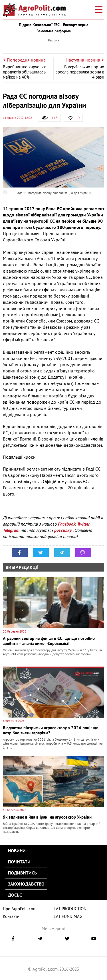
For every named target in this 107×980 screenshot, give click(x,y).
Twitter (83, 524)
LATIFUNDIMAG (68, 916)
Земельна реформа (54, 31)
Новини (17, 851)
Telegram (11, 530)
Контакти (11, 916)
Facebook (67, 524)
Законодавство (26, 884)
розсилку (63, 530)
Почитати (19, 862)
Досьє (15, 895)
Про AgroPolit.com (20, 909)
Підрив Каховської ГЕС (39, 25)
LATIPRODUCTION (70, 909)
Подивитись (22, 873)
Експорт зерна (76, 25)
